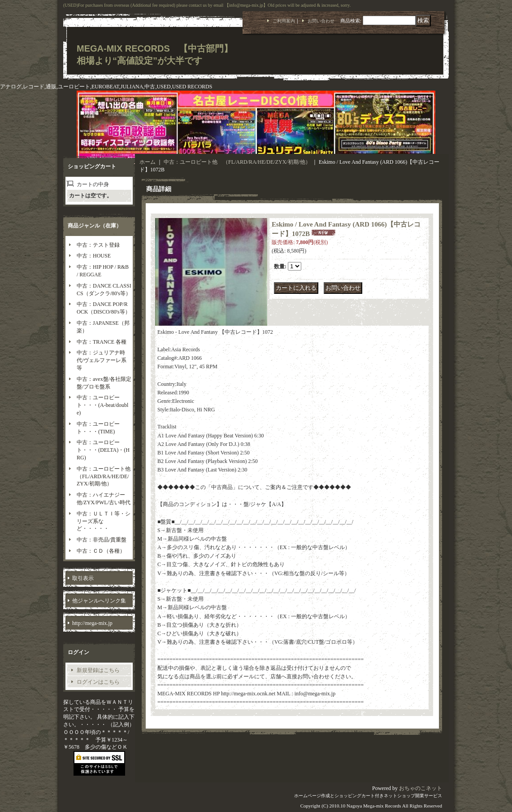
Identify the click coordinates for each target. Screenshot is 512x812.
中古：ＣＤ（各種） (101, 551)
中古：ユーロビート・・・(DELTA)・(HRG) (103, 450)
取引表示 (83, 578)
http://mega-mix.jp (92, 623)
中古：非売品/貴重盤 (102, 540)
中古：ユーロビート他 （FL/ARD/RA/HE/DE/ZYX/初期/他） (106, 476)
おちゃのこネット (421, 788)
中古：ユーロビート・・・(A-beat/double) (102, 405)
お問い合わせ (321, 21)
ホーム (148, 162)
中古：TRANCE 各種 (102, 342)
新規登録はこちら (98, 670)
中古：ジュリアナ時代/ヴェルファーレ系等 (102, 360)
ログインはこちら (98, 682)
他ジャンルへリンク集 (99, 601)
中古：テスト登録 (98, 245)
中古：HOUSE (94, 256)
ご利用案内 (284, 21)
